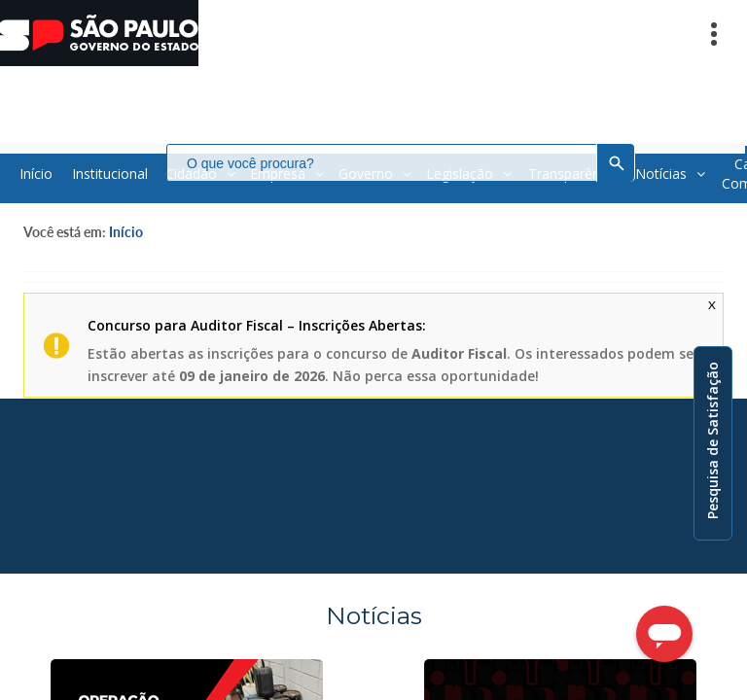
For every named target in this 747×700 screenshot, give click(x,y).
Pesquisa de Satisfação (712, 440)
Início (126, 232)
